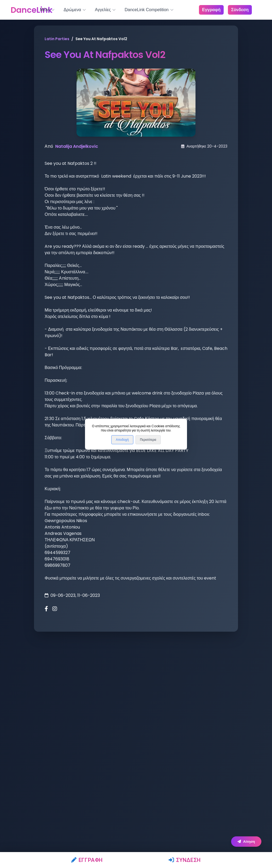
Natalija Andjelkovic (77, 146)
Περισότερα (148, 440)
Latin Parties (57, 39)
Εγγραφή (87, 860)
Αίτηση (246, 842)
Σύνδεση (185, 860)
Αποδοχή (122, 440)
